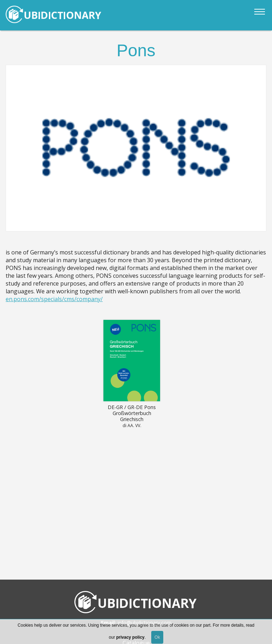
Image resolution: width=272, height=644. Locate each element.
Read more (132, 375)
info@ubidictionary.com (144, 623)
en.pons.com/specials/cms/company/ (54, 299)
